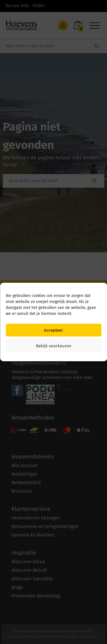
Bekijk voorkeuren (54, 346)
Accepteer (53, 330)
